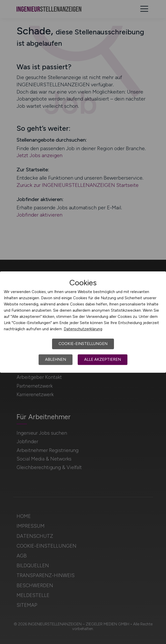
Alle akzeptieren (103, 359)
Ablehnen (56, 359)
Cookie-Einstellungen (83, 344)
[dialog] (83, 322)
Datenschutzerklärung (83, 329)
